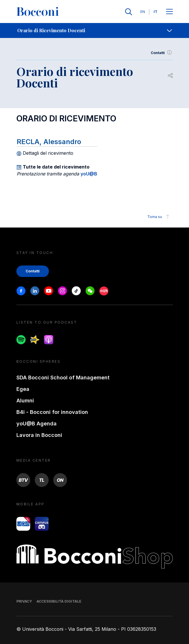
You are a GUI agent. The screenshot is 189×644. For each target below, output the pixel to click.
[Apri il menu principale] (169, 12)
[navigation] (94, 30)
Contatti (162, 53)
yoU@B (89, 174)
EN (143, 12)
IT (155, 12)
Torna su (159, 217)
